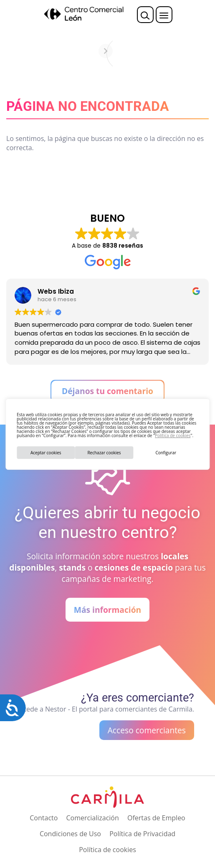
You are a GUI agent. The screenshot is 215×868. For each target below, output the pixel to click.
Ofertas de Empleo (156, 818)
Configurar (166, 453)
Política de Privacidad (142, 834)
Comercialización (93, 818)
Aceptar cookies (46, 453)
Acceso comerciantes (147, 730)
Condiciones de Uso (70, 834)
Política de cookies (173, 435)
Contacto (44, 818)
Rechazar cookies (104, 453)
